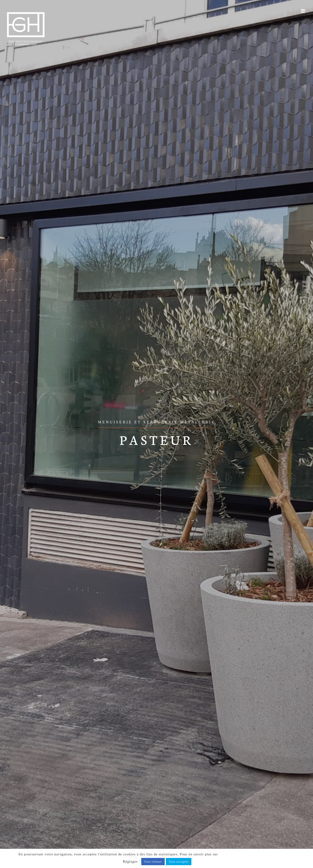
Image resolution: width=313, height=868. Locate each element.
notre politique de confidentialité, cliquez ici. (257, 854)
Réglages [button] (130, 861)
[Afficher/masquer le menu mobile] (303, 11)
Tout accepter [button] (179, 862)
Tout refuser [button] (153, 862)
